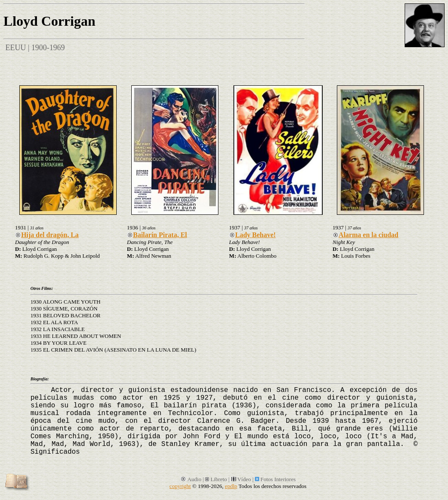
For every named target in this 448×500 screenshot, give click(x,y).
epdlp (231, 486)
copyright (180, 486)
